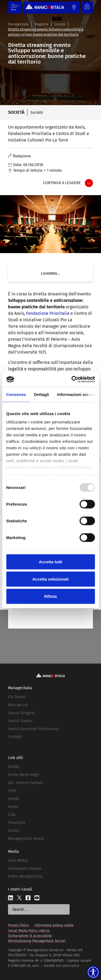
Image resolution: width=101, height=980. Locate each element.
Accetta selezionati (50, 579)
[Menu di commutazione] (15, 7)
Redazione (22, 156)
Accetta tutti (50, 562)
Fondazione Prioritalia (48, 313)
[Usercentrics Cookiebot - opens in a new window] (72, 379)
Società (60, 24)
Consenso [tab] (16, 394)
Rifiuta (50, 596)
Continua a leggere (62, 183)
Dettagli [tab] (41, 394)
